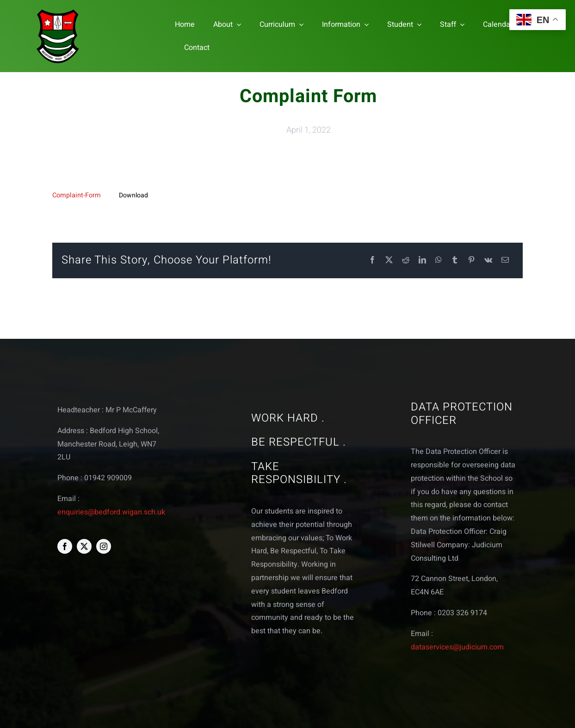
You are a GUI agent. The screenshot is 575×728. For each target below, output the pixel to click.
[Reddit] (406, 260)
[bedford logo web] (58, 11)
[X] (389, 260)
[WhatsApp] (439, 260)
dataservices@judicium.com (457, 647)
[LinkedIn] (422, 260)
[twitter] (84, 546)
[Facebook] (372, 260)
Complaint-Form (77, 195)
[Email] (505, 260)
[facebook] (65, 546)
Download (133, 195)
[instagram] (104, 546)
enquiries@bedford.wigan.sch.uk (111, 512)
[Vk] (488, 260)
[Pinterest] (471, 260)
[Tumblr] (455, 260)
